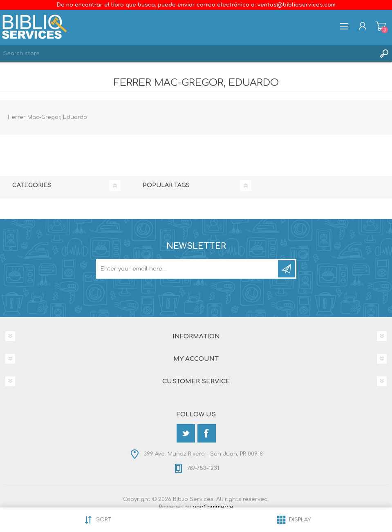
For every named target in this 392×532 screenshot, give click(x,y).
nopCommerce (213, 507)
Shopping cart (381, 26)
